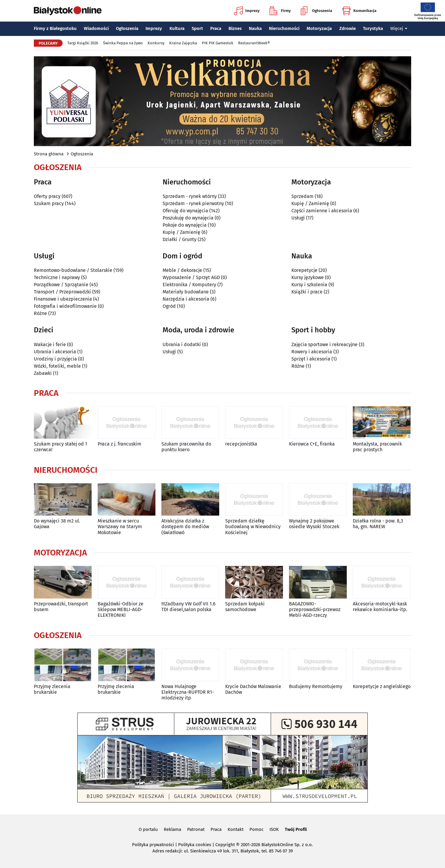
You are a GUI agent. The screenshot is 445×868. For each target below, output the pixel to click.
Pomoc (256, 829)
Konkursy (156, 43)
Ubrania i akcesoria (55, 352)
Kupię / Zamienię (181, 232)
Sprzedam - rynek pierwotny (193, 203)
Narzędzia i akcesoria (186, 299)
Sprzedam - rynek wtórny (190, 196)
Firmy (280, 11)
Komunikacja (359, 11)
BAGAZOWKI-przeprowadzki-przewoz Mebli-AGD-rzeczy (315, 609)
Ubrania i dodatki (182, 344)
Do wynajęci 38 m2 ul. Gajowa (57, 524)
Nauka (255, 28)
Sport (197, 28)
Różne (40, 313)
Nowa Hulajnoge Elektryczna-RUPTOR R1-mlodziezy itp (188, 692)
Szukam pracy (49, 203)
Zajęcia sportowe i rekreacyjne (324, 344)
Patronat (196, 829)
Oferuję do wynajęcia (185, 211)
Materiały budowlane (186, 292)
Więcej (399, 28)
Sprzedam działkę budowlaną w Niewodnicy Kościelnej (253, 527)
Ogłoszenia (316, 11)
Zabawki (43, 373)
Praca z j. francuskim (119, 444)
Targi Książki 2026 (83, 43)
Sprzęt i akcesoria (311, 359)
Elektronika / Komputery (189, 285)
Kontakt (236, 829)
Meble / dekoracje (182, 270)
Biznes (235, 28)
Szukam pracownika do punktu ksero (186, 447)
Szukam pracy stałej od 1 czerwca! (60, 447)
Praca (216, 28)
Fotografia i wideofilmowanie (65, 306)
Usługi (298, 218)
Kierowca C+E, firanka (312, 444)
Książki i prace (307, 292)
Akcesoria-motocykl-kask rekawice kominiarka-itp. (380, 607)
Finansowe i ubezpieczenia (63, 299)
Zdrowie (348, 28)
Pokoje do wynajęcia (185, 225)
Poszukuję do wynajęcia (188, 218)
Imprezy (247, 11)
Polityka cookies (195, 845)
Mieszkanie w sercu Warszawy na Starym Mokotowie (120, 527)
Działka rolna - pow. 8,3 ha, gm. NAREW (378, 524)
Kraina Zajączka (183, 43)
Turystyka (373, 28)
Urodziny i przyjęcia (55, 359)
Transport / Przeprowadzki (62, 292)
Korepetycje (304, 270)
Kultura (177, 28)
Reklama (172, 829)
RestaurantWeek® (254, 43)
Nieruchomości (284, 28)
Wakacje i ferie (50, 344)
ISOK (274, 829)
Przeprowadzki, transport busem (61, 607)
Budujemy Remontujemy (316, 686)
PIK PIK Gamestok (218, 43)
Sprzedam (302, 196)
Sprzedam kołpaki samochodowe (245, 607)
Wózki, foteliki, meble (57, 366)
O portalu (148, 829)
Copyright (225, 845)
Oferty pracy (47, 196)
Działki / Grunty (180, 239)
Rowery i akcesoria (312, 352)
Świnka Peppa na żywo (123, 43)
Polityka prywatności (153, 845)
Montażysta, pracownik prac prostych (377, 447)
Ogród (169, 306)
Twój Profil (296, 829)
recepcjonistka (241, 444)
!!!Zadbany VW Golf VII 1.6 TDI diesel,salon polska (189, 607)
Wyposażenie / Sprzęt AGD (191, 277)
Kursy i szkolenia (309, 285)
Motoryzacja (319, 28)
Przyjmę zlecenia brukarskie (52, 689)
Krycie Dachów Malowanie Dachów (253, 689)
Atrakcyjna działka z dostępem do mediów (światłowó (185, 527)
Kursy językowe (308, 277)
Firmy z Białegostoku (55, 28)
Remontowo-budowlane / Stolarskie (73, 270)
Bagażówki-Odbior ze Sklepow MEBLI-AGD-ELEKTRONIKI (121, 609)
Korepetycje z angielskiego (382, 686)
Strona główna (49, 154)
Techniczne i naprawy (57, 277)
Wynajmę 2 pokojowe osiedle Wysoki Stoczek (314, 524)
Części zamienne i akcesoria (322, 211)
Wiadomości (96, 28)
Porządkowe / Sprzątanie (61, 285)
